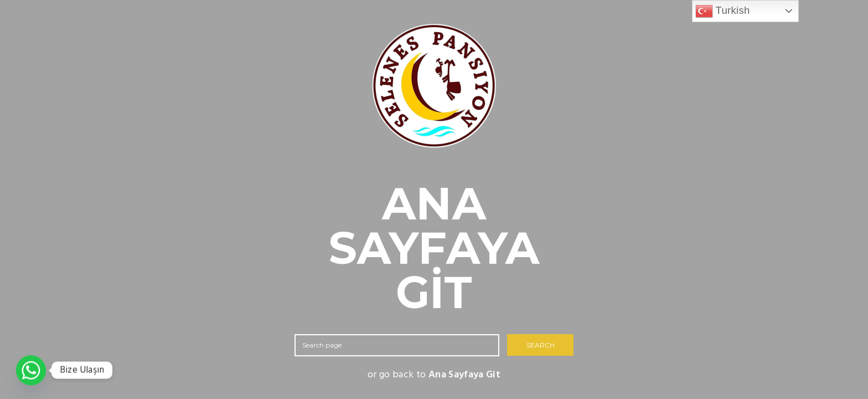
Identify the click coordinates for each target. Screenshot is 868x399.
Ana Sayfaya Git (464, 375)
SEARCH (541, 345)
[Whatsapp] (31, 370)
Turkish (723, 11)
